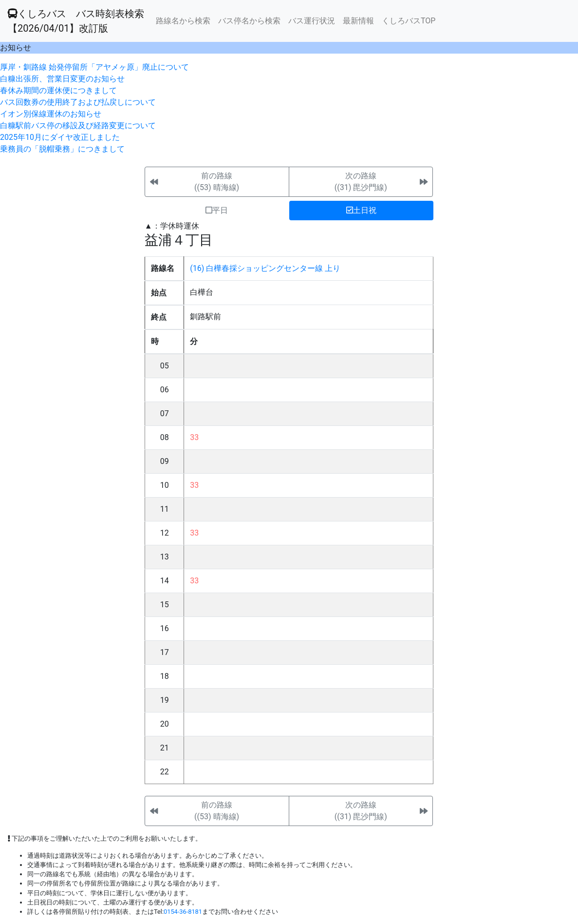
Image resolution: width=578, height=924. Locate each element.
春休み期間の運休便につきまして (58, 90)
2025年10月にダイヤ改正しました (60, 137)
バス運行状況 (312, 21)
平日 (217, 210)
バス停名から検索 (249, 21)
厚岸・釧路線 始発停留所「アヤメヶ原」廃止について (94, 67)
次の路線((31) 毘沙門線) (361, 182)
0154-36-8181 (183, 912)
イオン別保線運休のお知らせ (51, 114)
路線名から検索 (183, 21)
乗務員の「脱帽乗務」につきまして (62, 149)
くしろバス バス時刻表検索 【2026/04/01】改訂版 (76, 21)
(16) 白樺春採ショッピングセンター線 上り (265, 268)
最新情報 (358, 21)
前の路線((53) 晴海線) (217, 182)
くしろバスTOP (409, 21)
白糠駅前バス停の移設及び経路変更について (78, 125)
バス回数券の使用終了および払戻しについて (78, 102)
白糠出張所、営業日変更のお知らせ (62, 79)
